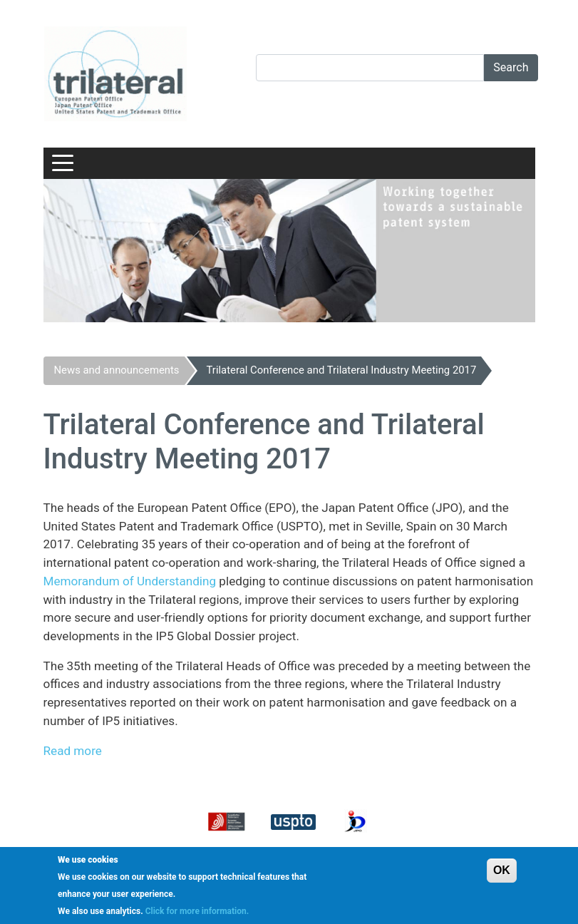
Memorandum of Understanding (130, 581)
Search (511, 67)
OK (502, 870)
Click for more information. (197, 911)
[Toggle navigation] (63, 163)
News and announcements (117, 370)
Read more (73, 751)
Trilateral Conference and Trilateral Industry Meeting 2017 (342, 370)
